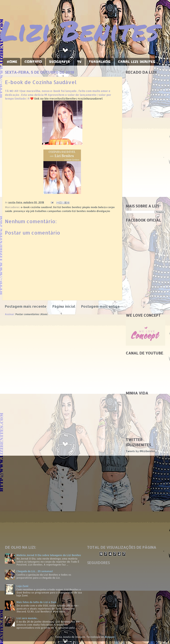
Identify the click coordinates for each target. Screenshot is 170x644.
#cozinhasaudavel (90, 99)
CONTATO (33, 62)
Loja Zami (22, 586)
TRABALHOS (100, 62)
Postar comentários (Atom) (32, 314)
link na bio (41, 99)
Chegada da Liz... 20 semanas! (35, 571)
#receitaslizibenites (63, 99)
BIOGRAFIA (59, 62)
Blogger (110, 637)
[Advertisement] (145, 158)
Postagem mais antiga (100, 306)
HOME (12, 62)
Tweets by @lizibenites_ (141, 451)
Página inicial (64, 306)
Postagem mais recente (26, 306)
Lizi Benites (79, 30)
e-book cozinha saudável (36, 207)
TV (79, 62)
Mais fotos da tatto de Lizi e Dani (36, 602)
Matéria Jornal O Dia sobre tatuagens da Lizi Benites (49, 555)
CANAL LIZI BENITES (137, 62)
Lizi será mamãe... (27, 618)
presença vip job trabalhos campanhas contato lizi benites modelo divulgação (62, 211)
